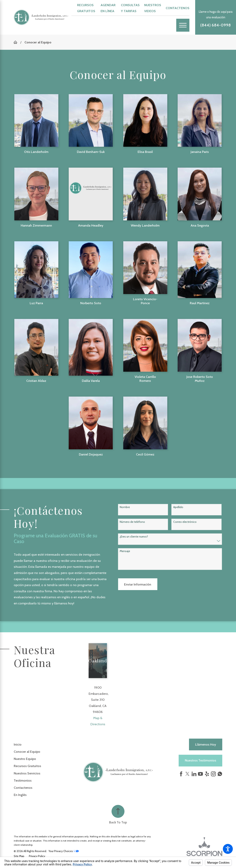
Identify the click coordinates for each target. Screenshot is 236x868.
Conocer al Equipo (27, 752)
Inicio (18, 744)
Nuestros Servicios (27, 773)
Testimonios (23, 780)
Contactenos (178, 8)
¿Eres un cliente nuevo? (134, 537)
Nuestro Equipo (25, 759)
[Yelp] (207, 774)
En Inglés (20, 795)
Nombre (125, 507)
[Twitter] (188, 774)
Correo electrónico (185, 522)
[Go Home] (17, 42)
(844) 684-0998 (215, 25)
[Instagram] (213, 774)
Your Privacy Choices (64, 851)
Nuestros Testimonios (200, 760)
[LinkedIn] (194, 774)
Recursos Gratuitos (27, 766)
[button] (228, 849)
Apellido (178, 507)
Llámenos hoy (206, 744)
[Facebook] (181, 774)
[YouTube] (200, 774)
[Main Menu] (183, 25)
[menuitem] (48, 744)
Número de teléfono (132, 522)
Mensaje (125, 551)
